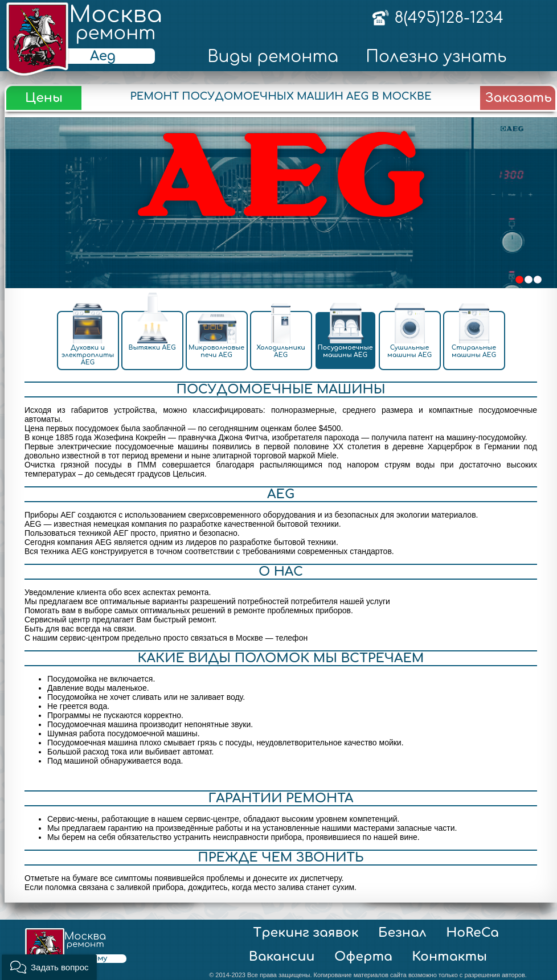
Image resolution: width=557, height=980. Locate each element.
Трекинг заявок (306, 933)
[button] (49, 967)
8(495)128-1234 (449, 18)
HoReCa (472, 933)
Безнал (402, 933)
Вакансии (282, 957)
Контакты (449, 957)
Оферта (363, 957)
